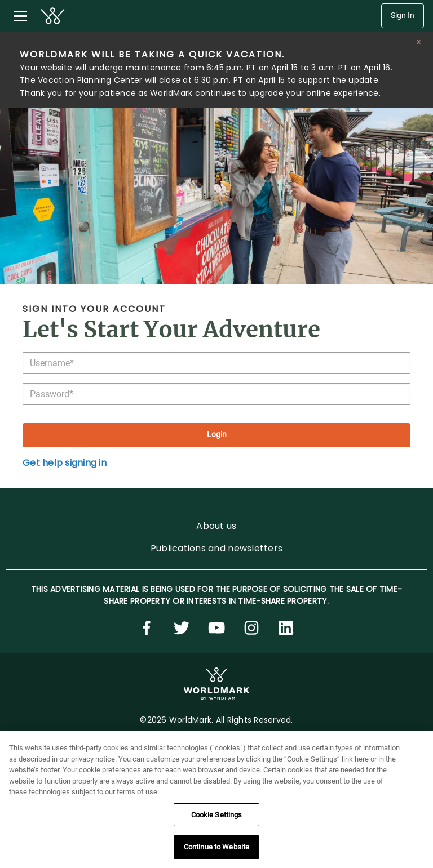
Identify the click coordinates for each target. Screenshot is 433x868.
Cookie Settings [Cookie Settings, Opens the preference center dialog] (217, 820)
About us (216, 526)
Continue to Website (216, 853)
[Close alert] (418, 42)
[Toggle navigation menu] (20, 16)
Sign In (403, 15)
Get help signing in (65, 463)
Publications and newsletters (216, 548)
